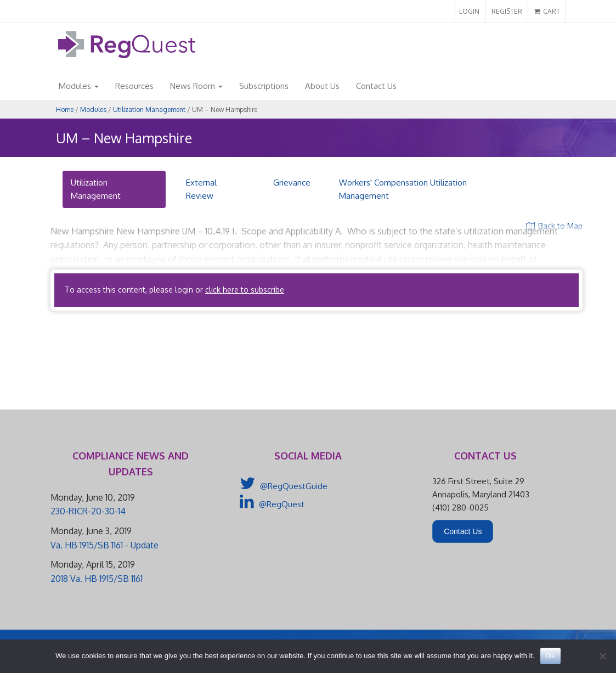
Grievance (292, 183)
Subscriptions (264, 86)
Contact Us (376, 86)
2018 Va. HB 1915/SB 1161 (97, 579)
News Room (196, 86)
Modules (79, 86)
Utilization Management (149, 110)
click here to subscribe (245, 290)
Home (65, 110)
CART (547, 11)
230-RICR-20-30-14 (88, 511)
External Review (201, 189)
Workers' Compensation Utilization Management (403, 189)
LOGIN (469, 11)
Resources (134, 86)
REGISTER (507, 11)
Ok (550, 656)
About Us (322, 86)
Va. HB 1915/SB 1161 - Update (104, 545)
